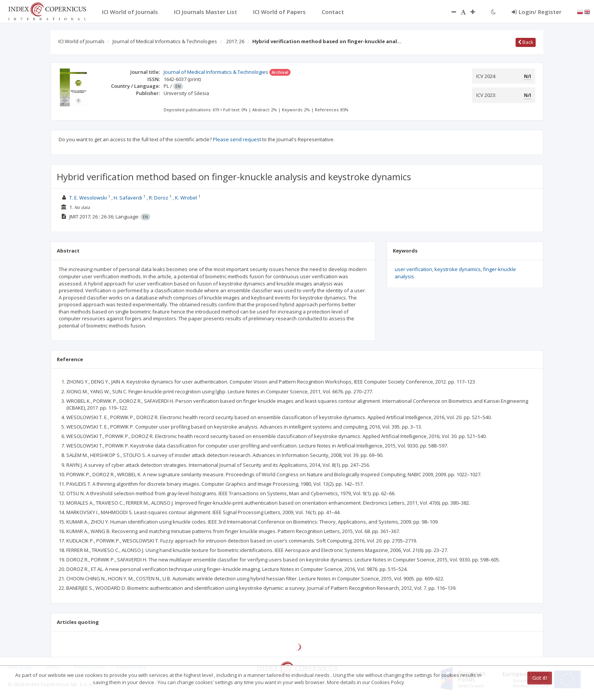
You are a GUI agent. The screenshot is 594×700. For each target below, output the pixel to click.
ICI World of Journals (81, 41)
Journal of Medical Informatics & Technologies (165, 41)
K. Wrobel (186, 198)
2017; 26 (235, 41)
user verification (413, 269)
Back (526, 42)
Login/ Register (537, 12)
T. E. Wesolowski (88, 198)
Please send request (237, 139)
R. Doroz (159, 198)
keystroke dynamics (458, 269)
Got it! (540, 678)
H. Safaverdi (128, 198)
